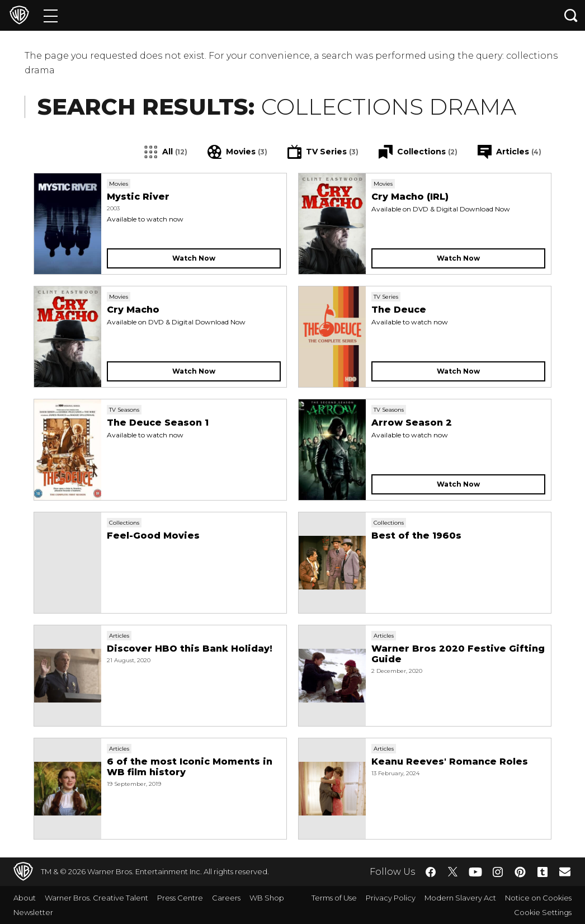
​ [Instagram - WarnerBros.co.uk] (498, 872)
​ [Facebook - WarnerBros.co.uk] (431, 872)
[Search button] (571, 15)
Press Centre (180, 898)
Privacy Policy (391, 898)
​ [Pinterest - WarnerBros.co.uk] (520, 872)
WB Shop (267, 898)
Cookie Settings (543, 912)
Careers (226, 898)
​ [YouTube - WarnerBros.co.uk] (475, 872)
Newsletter (33, 912)
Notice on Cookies (538, 898)
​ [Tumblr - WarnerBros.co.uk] (542, 872)
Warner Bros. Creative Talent (96, 898)
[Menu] (51, 15)
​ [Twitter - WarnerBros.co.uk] (453, 872)
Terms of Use (334, 898)
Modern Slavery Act (460, 898)
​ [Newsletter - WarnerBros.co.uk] (565, 871)
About (25, 898)
